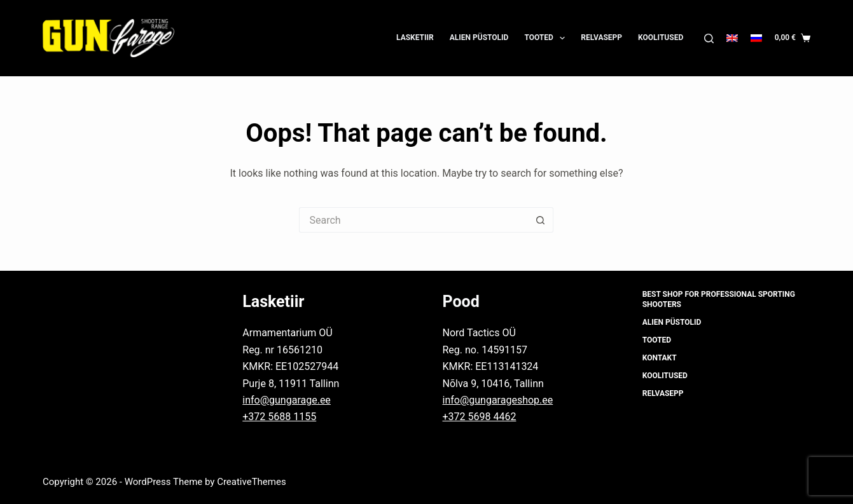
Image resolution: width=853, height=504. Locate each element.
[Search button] (541, 220)
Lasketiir (415, 37)
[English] (732, 38)
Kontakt (660, 358)
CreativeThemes (252, 482)
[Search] (709, 38)
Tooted (547, 38)
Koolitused (661, 37)
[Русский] (756, 38)
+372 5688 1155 (279, 417)
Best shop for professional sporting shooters (719, 299)
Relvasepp (601, 37)
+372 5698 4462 (479, 417)
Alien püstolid (479, 37)
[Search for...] (413, 220)
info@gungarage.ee (287, 400)
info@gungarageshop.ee (497, 400)
